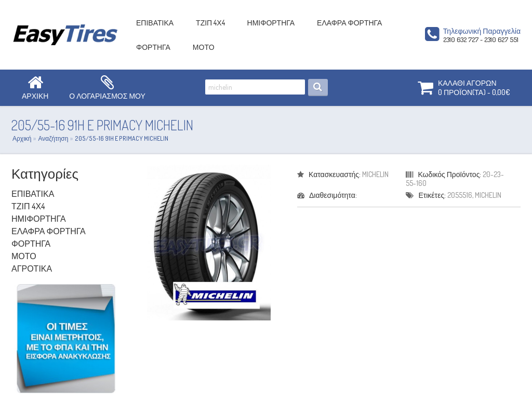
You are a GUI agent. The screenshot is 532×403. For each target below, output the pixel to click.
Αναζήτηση (53, 138)
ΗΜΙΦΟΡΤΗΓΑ (271, 23)
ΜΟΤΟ (204, 47)
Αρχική (22, 138)
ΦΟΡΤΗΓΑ (153, 47)
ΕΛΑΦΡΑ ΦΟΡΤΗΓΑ (349, 23)
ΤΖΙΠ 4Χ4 (210, 23)
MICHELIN (375, 174)
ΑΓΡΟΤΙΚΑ (32, 268)
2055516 (460, 195)
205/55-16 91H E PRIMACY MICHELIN (122, 138)
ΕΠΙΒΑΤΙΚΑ (155, 23)
